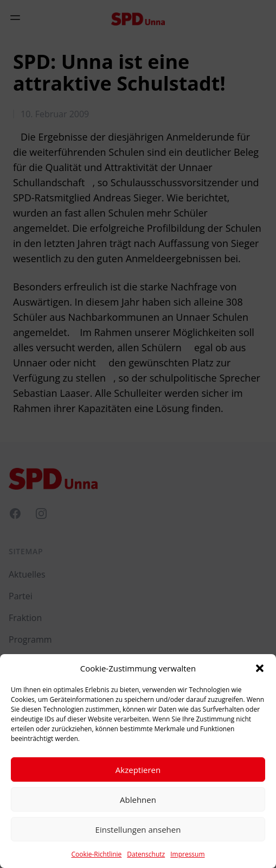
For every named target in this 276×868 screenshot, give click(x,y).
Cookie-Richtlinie (96, 854)
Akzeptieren (138, 770)
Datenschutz (146, 854)
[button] (260, 668)
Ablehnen (138, 800)
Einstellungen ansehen (138, 829)
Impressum (187, 854)
